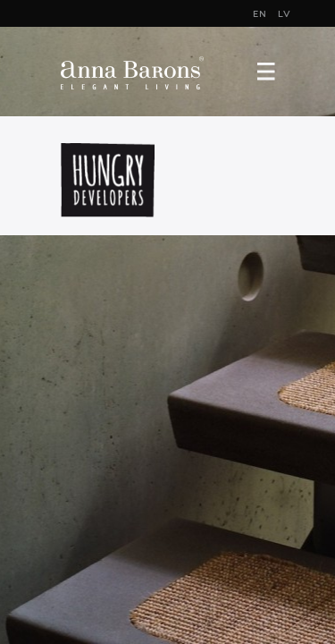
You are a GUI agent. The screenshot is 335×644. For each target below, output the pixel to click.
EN (260, 14)
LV (285, 14)
